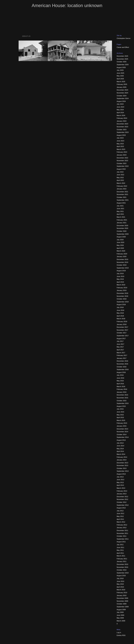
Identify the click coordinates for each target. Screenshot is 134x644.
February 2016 (122, 389)
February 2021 (122, 220)
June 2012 (120, 513)
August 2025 (121, 67)
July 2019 (120, 274)
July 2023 (120, 138)
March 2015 (121, 420)
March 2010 (121, 590)
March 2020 (121, 251)
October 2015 (122, 401)
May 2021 (120, 211)
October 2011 (122, 536)
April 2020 (120, 248)
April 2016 (120, 384)
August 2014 (121, 440)
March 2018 (121, 319)
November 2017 (122, 330)
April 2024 (120, 113)
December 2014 (122, 429)
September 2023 (123, 132)
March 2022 (121, 183)
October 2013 (122, 468)
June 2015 (120, 412)
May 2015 (120, 415)
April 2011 (120, 553)
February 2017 (122, 355)
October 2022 (122, 163)
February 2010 (122, 593)
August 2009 (121, 610)
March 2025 (121, 82)
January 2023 (122, 155)
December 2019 (122, 259)
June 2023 (120, 141)
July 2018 (120, 307)
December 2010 (122, 564)
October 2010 (122, 570)
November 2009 (122, 601)
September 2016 (123, 369)
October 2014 (122, 434)
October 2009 (122, 604)
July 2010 (120, 578)
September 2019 (123, 268)
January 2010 (122, 595)
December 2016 (122, 361)
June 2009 (120, 615)
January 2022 (122, 189)
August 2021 (121, 203)
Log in (119, 632)
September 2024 (123, 98)
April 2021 (120, 214)
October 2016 (122, 367)
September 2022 (123, 166)
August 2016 (121, 372)
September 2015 (123, 403)
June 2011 (120, 547)
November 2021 (122, 194)
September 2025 (123, 65)
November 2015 (122, 398)
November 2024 (122, 93)
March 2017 (121, 353)
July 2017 (120, 341)
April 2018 (120, 316)
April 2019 (120, 282)
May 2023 (120, 144)
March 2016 (121, 386)
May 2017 (120, 347)
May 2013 (120, 482)
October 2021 (122, 197)
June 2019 (120, 276)
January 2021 (122, 223)
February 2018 (122, 321)
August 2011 (121, 542)
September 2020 (123, 234)
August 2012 (121, 508)
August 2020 (121, 237)
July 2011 (120, 545)
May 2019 (120, 279)
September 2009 (123, 607)
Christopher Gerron (124, 38)
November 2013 (122, 465)
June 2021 (120, 209)
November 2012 (122, 499)
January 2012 (122, 528)
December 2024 (122, 90)
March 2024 (121, 115)
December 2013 (122, 463)
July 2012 (120, 511)
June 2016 (120, 378)
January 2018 (122, 324)
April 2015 (120, 417)
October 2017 (122, 333)
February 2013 (122, 491)
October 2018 (122, 299)
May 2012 (120, 516)
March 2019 (121, 285)
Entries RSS (121, 635)
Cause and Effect (123, 47)
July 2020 (120, 240)
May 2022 (120, 178)
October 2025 (122, 62)
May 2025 (120, 76)
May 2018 (120, 313)
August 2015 (121, 406)
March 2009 (121, 621)
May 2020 (120, 245)
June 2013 (120, 480)
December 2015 (122, 395)
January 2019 (122, 290)
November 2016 (122, 364)
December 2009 (122, 598)
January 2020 (122, 257)
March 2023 (121, 149)
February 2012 (122, 525)
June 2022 (120, 175)
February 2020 (122, 254)
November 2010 (122, 567)
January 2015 (122, 426)
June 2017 (120, 344)
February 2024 (122, 118)
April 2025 (120, 79)
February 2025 (122, 84)
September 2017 (123, 336)
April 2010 (120, 587)
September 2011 (123, 539)
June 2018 (120, 310)
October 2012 (122, 502)
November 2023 (122, 127)
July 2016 (120, 375)
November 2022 (122, 161)
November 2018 (122, 296)
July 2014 (120, 443)
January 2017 (122, 358)
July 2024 (120, 104)
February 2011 (122, 559)
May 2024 (120, 110)
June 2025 (120, 73)
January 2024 (122, 121)
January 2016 (122, 392)
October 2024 (122, 96)
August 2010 (121, 576)
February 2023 (122, 152)
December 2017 (122, 327)
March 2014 (121, 454)
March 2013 (121, 488)
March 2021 (121, 217)
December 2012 (122, 497)
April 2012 (120, 519)
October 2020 (122, 231)
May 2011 (120, 550)
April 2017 (120, 350)
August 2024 (121, 101)
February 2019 (122, 288)
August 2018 (121, 304)
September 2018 (123, 302)
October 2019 (122, 265)
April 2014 (120, 451)
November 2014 (122, 432)
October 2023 (122, 130)
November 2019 (122, 262)
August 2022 (121, 169)
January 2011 (122, 561)
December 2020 (122, 226)
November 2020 (122, 228)
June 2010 (120, 581)
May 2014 (120, 449)
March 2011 (121, 556)
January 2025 (122, 87)
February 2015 (122, 423)
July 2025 (120, 70)
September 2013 (123, 471)
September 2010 (123, 573)
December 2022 (122, 158)
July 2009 (120, 612)
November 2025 (122, 59)
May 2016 (120, 381)
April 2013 (120, 485)
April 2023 (120, 146)
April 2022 (120, 180)
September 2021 (123, 200)
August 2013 (121, 474)
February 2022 (122, 186)
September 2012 (123, 505)
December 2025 (122, 56)
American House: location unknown (67, 6)
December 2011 (122, 530)
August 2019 (121, 271)
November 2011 (122, 533)
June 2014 (120, 446)
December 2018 (122, 293)
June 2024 (120, 107)
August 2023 (121, 135)
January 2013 (122, 494)
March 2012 (121, 522)
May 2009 (120, 618)
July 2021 (120, 206)
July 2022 (120, 172)
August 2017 (121, 338)
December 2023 (122, 124)
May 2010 (120, 584)
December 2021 (122, 192)
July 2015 (120, 409)
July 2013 (120, 477)
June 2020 (120, 242)
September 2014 (123, 437)
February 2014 (122, 457)
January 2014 (122, 460)
